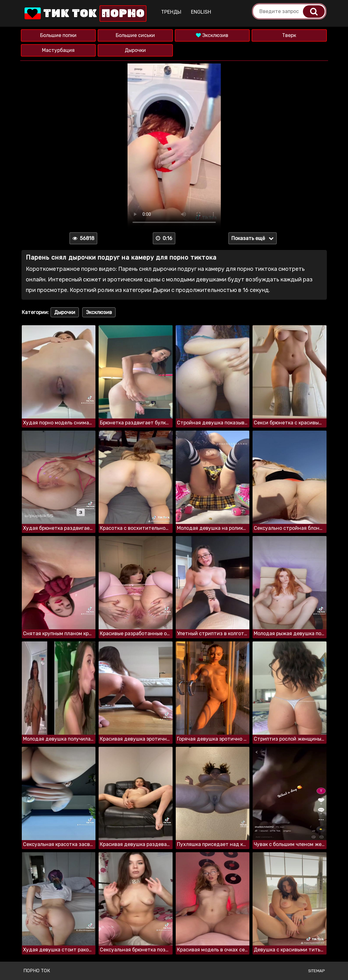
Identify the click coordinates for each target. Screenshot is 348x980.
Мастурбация (58, 50)
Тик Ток (85, 14)
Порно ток (37, 971)
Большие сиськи (135, 35)
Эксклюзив (212, 35)
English (201, 12)
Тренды (171, 12)
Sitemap (317, 971)
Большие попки (58, 35)
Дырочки (135, 50)
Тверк (289, 35)
